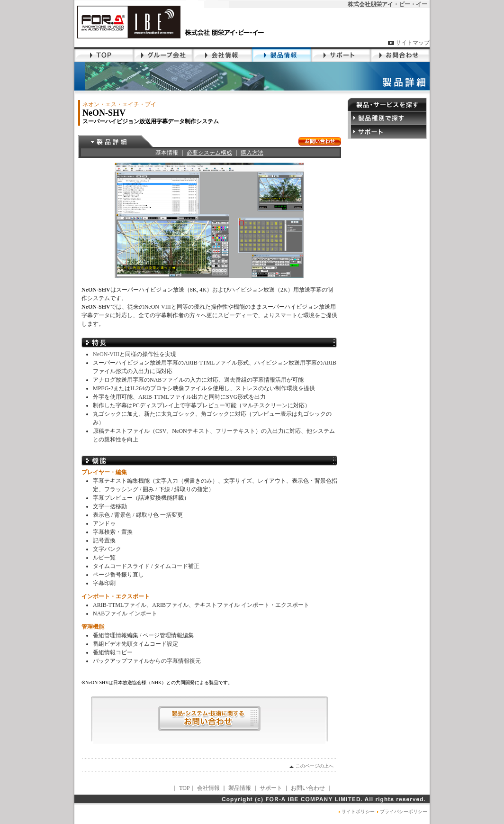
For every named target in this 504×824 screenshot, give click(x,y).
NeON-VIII (106, 354)
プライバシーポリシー (401, 811)
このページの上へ (311, 766)
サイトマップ (409, 43)
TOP (184, 788)
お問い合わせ (308, 788)
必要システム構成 (209, 153)
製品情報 (240, 788)
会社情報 (208, 788)
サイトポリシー (355, 811)
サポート (271, 788)
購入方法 (252, 153)
